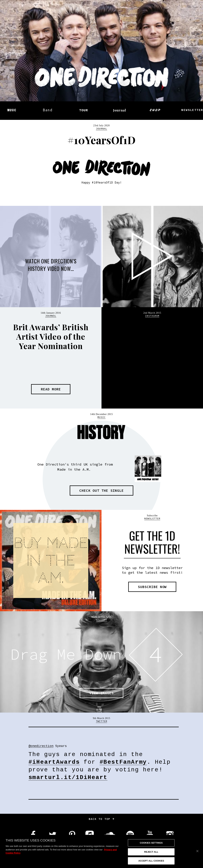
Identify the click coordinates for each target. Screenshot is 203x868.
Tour (84, 110)
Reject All (151, 852)
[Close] (197, 851)
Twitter (101, 721)
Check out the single (101, 490)
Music (12, 110)
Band (48, 110)
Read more (51, 389)
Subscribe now (152, 587)
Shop (155, 110)
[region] (101, 851)
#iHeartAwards (54, 762)
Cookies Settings (151, 843)
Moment (51, 518)
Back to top (101, 819)
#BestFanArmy (123, 762)
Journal (119, 110)
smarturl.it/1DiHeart (68, 778)
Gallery (101, 620)
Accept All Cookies (151, 861)
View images (101, 693)
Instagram (152, 316)
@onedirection (41, 746)
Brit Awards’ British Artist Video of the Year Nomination (51, 336)
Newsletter (152, 518)
